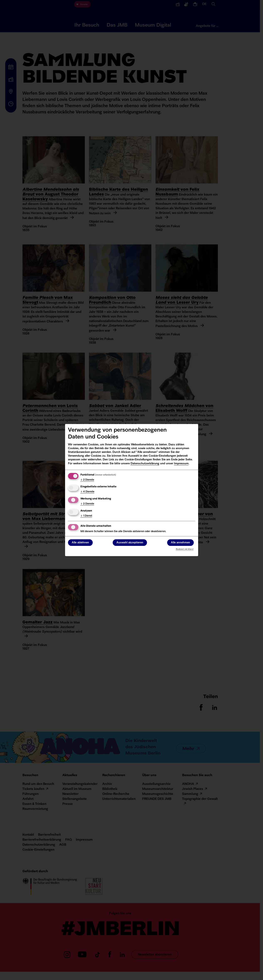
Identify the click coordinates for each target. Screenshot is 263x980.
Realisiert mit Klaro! (185, 549)
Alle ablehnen (80, 543)
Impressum (181, 464)
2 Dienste (87, 480)
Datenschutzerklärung (145, 464)
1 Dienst (86, 516)
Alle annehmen (180, 543)
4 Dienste (87, 492)
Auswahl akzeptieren (130, 543)
